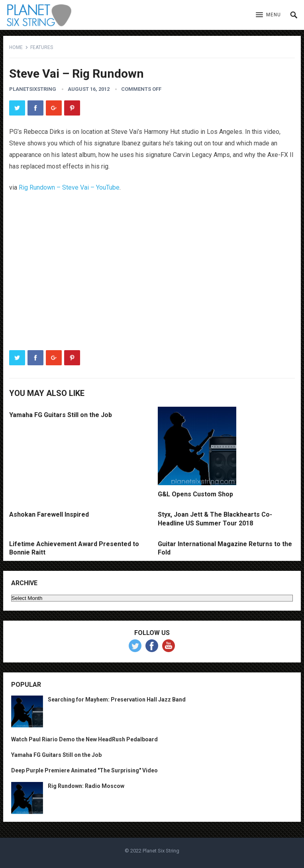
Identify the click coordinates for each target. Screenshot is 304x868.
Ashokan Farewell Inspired (49, 514)
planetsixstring (33, 89)
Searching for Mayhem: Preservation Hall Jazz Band (117, 699)
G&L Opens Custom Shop (195, 494)
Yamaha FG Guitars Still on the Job (61, 415)
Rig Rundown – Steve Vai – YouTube (69, 187)
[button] (268, 15)
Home (16, 47)
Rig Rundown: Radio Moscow (86, 786)
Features (42, 47)
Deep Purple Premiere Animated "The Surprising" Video (84, 770)
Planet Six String (161, 851)
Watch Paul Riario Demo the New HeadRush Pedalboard (84, 739)
